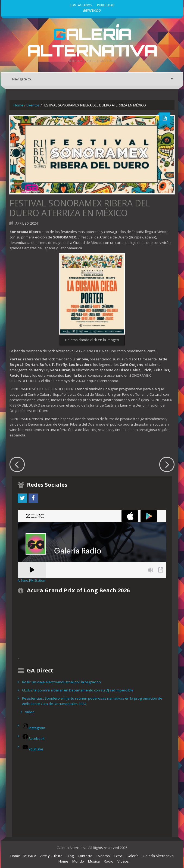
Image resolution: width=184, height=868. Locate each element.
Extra (118, 856)
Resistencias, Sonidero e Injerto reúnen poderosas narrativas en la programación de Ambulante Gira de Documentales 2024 (92, 701)
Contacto (85, 856)
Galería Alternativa (92, 42)
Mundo (78, 861)
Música (94, 861)
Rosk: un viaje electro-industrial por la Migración (61, 682)
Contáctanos (81, 5)
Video (30, 712)
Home (18, 105)
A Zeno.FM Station (31, 580)
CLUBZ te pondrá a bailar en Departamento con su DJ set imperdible (78, 690)
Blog (70, 856)
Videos (123, 861)
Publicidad (106, 5)
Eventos (33, 105)
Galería (132, 856)
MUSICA (30, 856)
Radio (109, 861)
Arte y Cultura (51, 856)
